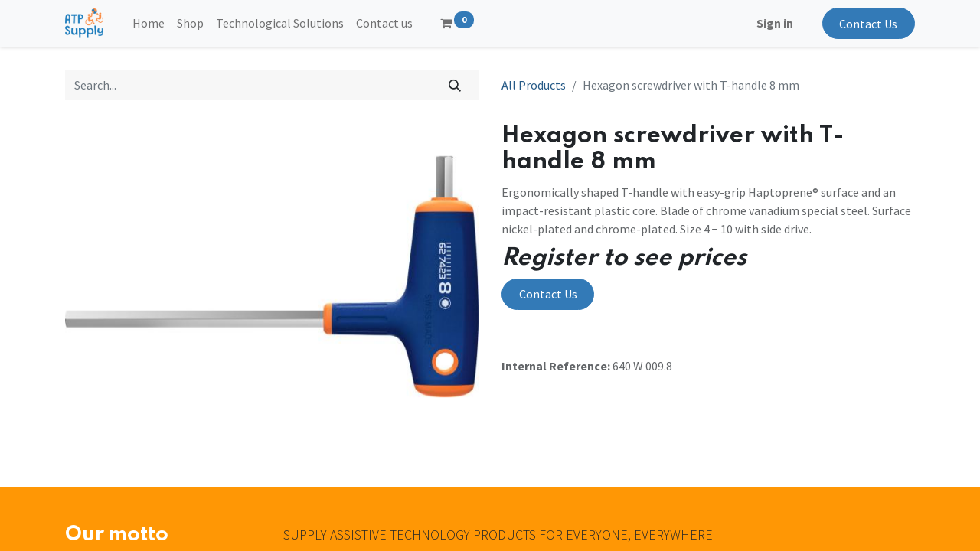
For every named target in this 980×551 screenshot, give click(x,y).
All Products (534, 85)
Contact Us (868, 24)
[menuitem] (149, 23)
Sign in (775, 23)
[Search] (455, 85)
